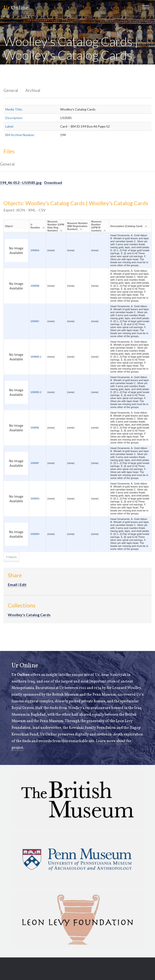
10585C (35, 321)
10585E (35, 428)
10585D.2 (36, 392)
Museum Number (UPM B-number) (96, 226)
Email (12, 585)
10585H (35, 534)
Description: (14, 118)
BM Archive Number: (20, 135)
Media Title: (14, 109)
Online (16, 8)
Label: (10, 126)
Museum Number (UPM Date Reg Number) (56, 226)
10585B (35, 286)
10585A (35, 250)
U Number (35, 226)
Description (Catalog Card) (126, 226)
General (11, 90)
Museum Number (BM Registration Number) (77, 226)
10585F (35, 463)
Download (53, 182)
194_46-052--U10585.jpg (21, 182)
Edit (23, 585)
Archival (33, 90)
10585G (35, 499)
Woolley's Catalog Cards (29, 615)
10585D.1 (36, 357)
